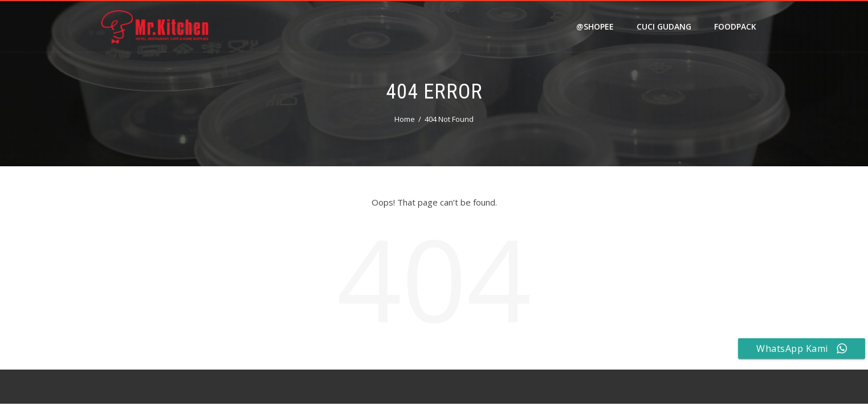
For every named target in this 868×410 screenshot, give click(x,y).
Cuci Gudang (664, 26)
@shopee (595, 26)
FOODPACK (735, 26)
